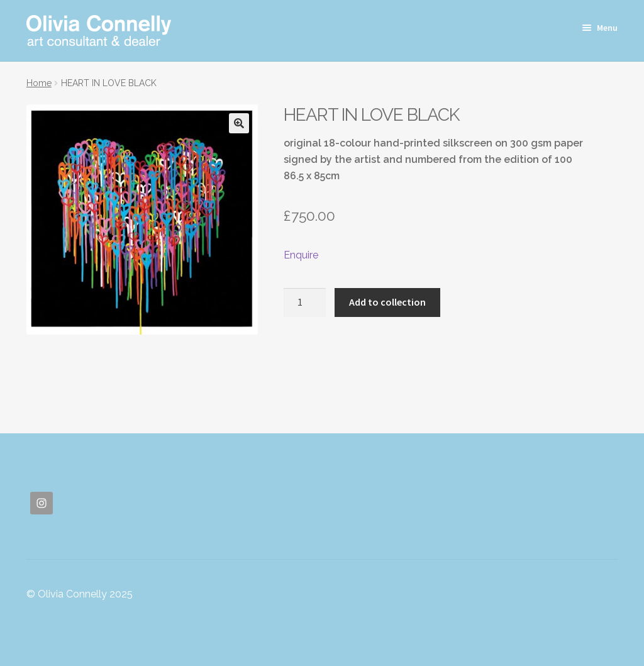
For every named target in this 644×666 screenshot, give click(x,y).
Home (39, 83)
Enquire (301, 255)
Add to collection (387, 302)
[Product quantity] (305, 302)
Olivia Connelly (99, 31)
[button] (239, 123)
